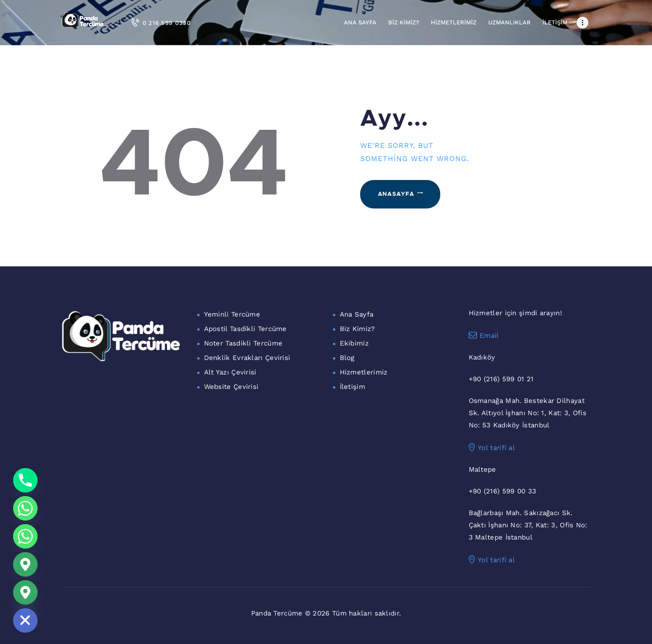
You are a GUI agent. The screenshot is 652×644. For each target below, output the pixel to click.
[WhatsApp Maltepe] (25, 536)
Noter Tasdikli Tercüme (243, 343)
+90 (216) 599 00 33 (503, 491)
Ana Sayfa (357, 314)
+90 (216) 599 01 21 (501, 379)
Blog (347, 358)
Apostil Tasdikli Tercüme (245, 329)
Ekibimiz (354, 343)
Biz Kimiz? (357, 329)
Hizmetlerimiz (364, 372)
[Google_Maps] (25, 564)
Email (484, 336)
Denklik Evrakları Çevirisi (247, 358)
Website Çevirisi (231, 387)
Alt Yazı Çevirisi (230, 372)
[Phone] (25, 480)
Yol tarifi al (492, 448)
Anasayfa (396, 194)
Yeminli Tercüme (232, 314)
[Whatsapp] (25, 508)
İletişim (352, 387)
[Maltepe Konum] (25, 592)
